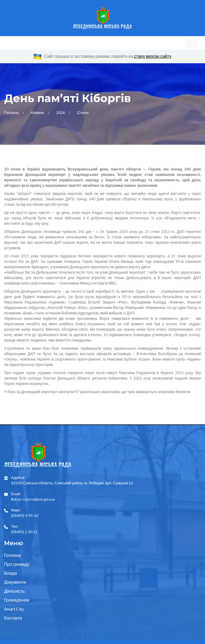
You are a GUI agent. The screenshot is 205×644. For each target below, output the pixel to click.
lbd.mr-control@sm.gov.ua (33, 464)
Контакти (13, 585)
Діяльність (15, 559)
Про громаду (17, 532)
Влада (10, 541)
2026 (61, 93)
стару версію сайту (153, 56)
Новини (38, 93)
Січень (83, 93)
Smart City (14, 577)
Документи (15, 550)
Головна (12, 93)
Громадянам (17, 568)
